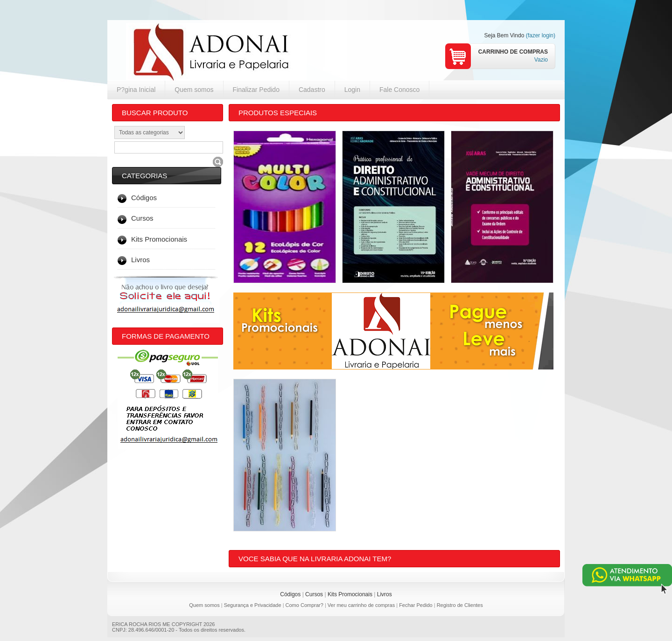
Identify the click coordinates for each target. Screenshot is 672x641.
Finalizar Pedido (256, 90)
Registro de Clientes (460, 605)
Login (352, 90)
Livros (385, 594)
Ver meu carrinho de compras (361, 605)
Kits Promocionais (350, 594)
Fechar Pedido (416, 605)
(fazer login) (541, 35)
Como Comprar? (304, 605)
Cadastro (312, 90)
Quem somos (194, 90)
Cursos (314, 594)
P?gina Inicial (136, 90)
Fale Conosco (399, 90)
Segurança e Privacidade (253, 605)
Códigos (290, 594)
